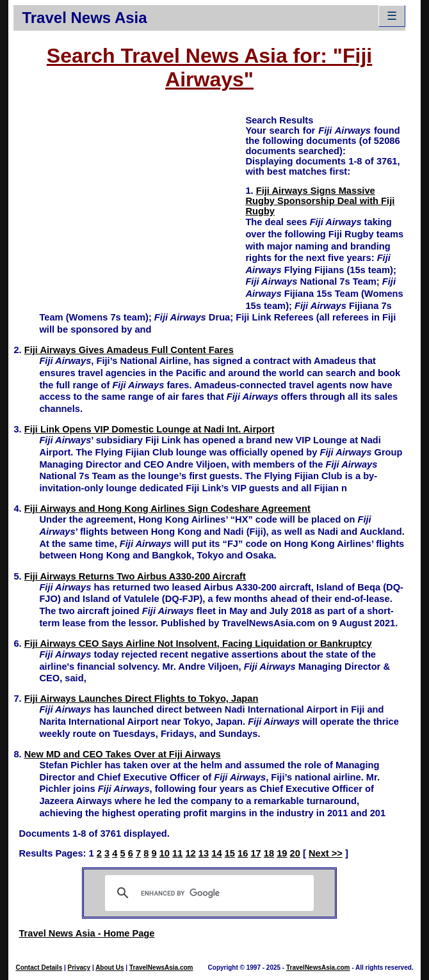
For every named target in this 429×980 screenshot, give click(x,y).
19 (282, 853)
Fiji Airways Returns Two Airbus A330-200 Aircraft (135, 576)
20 (295, 853)
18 (269, 853)
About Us (109, 968)
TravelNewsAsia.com (161, 968)
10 (165, 853)
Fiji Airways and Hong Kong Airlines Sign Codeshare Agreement (167, 509)
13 (204, 853)
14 (216, 853)
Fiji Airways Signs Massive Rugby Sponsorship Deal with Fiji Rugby (320, 201)
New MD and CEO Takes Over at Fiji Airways (123, 754)
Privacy (79, 968)
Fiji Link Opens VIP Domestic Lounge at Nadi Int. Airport (150, 429)
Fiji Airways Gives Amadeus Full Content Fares (129, 350)
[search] (207, 893)
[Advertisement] (129, 203)
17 (255, 853)
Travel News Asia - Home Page (86, 933)
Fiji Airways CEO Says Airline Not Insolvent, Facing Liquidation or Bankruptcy (198, 644)
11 (177, 853)
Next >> (326, 853)
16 (243, 853)
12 (190, 853)
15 (230, 853)
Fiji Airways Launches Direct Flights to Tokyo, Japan (142, 699)
